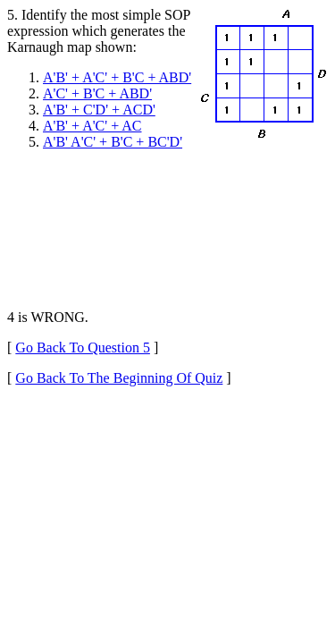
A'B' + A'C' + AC (92, 126)
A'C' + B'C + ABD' (97, 93)
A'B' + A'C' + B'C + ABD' (117, 77)
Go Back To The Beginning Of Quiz (119, 378)
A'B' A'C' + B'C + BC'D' (113, 142)
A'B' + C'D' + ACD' (99, 110)
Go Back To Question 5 (83, 347)
